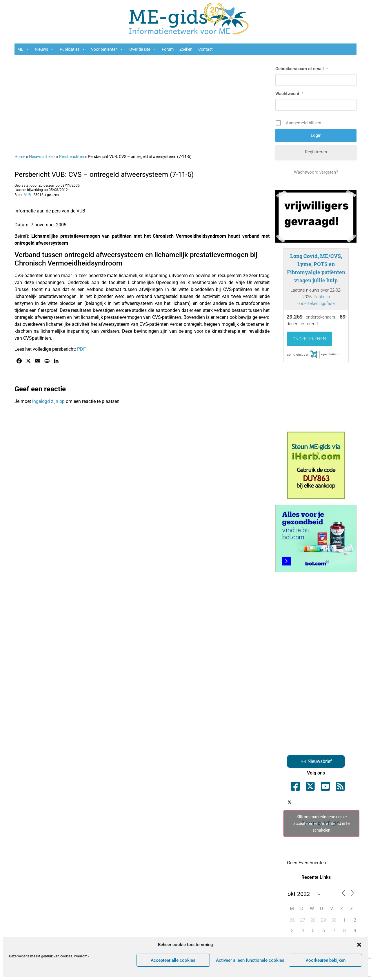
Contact (205, 49)
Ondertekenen (309, 339)
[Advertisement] (142, 101)
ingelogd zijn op (48, 401)
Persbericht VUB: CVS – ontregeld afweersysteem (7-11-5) (104, 174)
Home (20, 157)
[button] (359, 945)
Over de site (143, 49)
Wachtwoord (289, 94)
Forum (168, 49)
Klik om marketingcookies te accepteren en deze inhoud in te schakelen (321, 823)
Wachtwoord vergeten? (316, 172)
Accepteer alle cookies (173, 960)
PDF (81, 349)
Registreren (316, 152)
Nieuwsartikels (42, 157)
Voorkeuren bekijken (325, 960)
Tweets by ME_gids (321, 823)
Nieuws (44, 49)
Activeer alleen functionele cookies (250, 960)
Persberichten (72, 157)
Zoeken (186, 49)
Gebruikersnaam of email (302, 69)
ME (23, 49)
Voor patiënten (107, 49)
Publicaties (72, 49)
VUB (27, 195)
